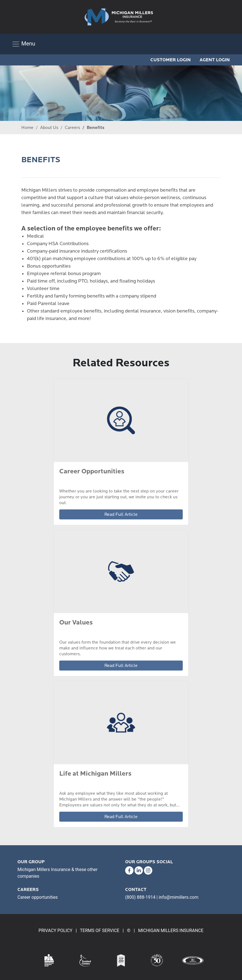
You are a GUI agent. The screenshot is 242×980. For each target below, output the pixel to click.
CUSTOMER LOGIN (171, 60)
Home (27, 128)
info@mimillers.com (178, 897)
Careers (72, 128)
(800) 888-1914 (140, 897)
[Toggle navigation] (23, 44)
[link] (119, 17)
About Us (49, 128)
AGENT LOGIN (215, 60)
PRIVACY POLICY (55, 931)
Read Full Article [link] (121, 514)
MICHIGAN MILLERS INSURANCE (171, 931)
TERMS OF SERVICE (100, 931)
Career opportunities (38, 897)
